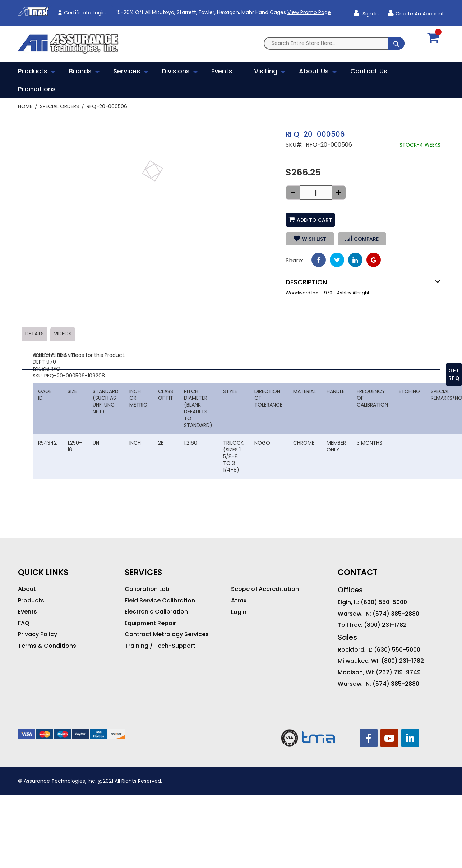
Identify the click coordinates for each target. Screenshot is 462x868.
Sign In (370, 14)
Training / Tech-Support (160, 646)
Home (25, 106)
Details (34, 334)
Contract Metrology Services (167, 634)
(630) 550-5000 (384, 602)
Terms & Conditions (47, 646)
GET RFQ (454, 374)
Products (31, 601)
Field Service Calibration (160, 601)
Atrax (239, 601)
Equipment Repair (150, 623)
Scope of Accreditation (265, 589)
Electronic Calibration (156, 612)
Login (239, 612)
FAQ (24, 623)
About (27, 589)
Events (27, 612)
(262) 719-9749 (398, 672)
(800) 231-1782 (385, 625)
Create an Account (420, 14)
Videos (63, 334)
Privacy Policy (38, 634)
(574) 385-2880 (396, 614)
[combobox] (334, 43)
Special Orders (59, 106)
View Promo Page (309, 12)
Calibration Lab (147, 589)
